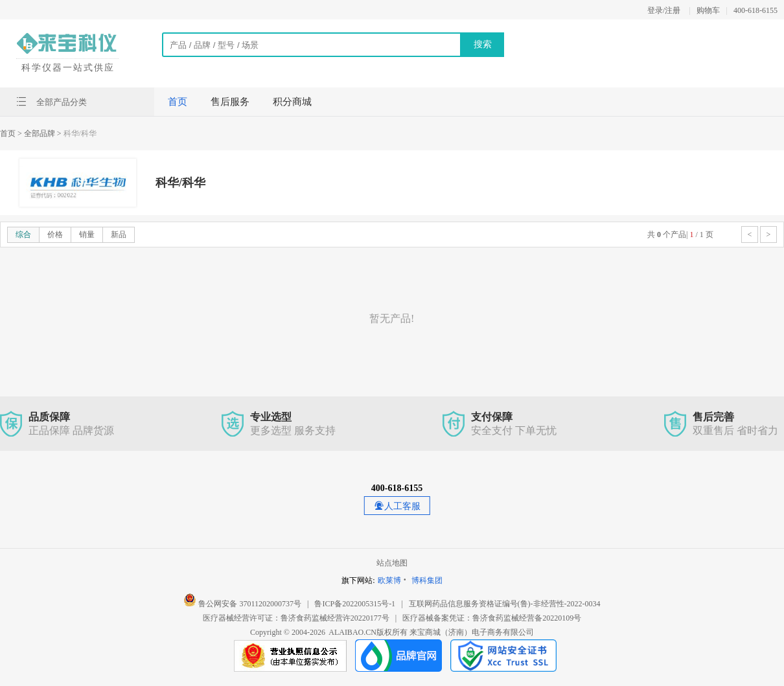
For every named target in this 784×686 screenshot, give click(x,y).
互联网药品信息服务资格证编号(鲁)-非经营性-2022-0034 (505, 604)
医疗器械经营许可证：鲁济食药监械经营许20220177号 (296, 618)
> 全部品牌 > (40, 133)
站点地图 (392, 563)
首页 (178, 102)
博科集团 (427, 580)
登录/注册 (664, 10)
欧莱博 (389, 580)
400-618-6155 (755, 10)
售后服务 (230, 102)
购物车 (708, 10)
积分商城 (292, 102)
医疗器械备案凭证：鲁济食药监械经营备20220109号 (492, 618)
